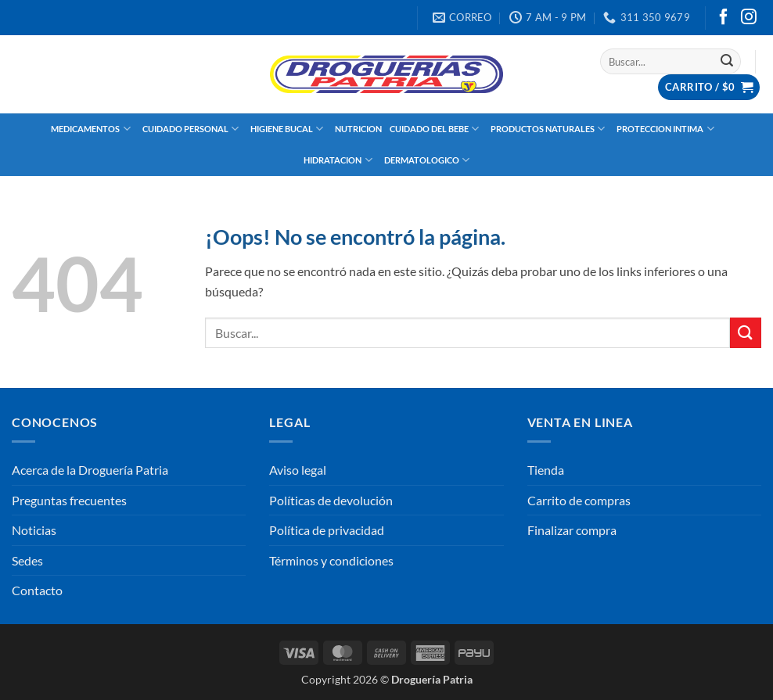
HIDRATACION (340, 160)
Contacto (37, 590)
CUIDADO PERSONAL (192, 129)
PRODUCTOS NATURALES (550, 129)
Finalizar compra (572, 530)
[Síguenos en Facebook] (724, 18)
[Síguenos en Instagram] (749, 18)
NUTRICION (358, 129)
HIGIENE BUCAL (289, 129)
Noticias (34, 530)
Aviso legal (298, 470)
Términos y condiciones (331, 560)
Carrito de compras (579, 500)
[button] (709, 87)
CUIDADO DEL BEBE (436, 129)
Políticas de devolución (331, 500)
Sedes (27, 560)
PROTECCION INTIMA (667, 129)
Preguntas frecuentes (69, 500)
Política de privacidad (327, 530)
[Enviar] (727, 62)
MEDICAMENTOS (92, 129)
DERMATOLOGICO (429, 160)
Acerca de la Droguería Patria (90, 470)
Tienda (546, 470)
